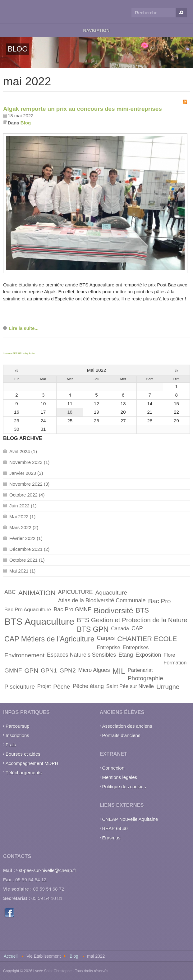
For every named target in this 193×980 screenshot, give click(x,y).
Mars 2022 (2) (24, 527)
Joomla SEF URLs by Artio (19, 353)
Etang (126, 655)
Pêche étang (88, 686)
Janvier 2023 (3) (26, 473)
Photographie (145, 678)
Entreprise (109, 647)
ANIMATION (37, 593)
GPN (32, 670)
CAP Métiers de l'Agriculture (49, 639)
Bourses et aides (23, 754)
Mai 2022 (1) (22, 517)
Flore (169, 655)
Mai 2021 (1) (22, 571)
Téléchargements (24, 773)
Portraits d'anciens (121, 735)
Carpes (106, 638)
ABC (10, 592)
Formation (175, 663)
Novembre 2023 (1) (29, 462)
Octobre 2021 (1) (27, 560)
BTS (142, 610)
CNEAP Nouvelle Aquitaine (130, 819)
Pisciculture (20, 687)
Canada (120, 628)
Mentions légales (120, 777)
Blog (26, 123)
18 (70, 412)
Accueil (11, 956)
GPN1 (49, 670)
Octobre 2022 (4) (27, 495)
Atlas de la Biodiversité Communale (102, 600)
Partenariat (140, 670)
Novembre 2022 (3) (29, 484)
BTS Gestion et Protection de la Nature (132, 620)
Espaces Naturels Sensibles (81, 655)
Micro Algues (94, 670)
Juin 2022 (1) (23, 506)
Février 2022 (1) (26, 538)
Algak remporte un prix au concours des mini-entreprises (83, 109)
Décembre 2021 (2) (29, 549)
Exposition (148, 655)
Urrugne (168, 687)
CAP (137, 628)
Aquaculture (111, 593)
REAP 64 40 (115, 828)
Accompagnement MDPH (32, 763)
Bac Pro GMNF (72, 609)
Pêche (62, 687)
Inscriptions (17, 735)
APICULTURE (76, 592)
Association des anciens (127, 726)
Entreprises (136, 647)
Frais (11, 745)
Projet (44, 686)
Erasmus (111, 838)
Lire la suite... (24, 328)
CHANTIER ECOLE (147, 639)
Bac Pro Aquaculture (28, 609)
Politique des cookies (124, 787)
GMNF (13, 670)
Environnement (24, 655)
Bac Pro (159, 601)
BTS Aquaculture (39, 621)
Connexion (113, 768)
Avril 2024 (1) (23, 451)
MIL (119, 671)
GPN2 (67, 670)
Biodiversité (113, 611)
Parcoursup (18, 726)
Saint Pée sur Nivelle (130, 686)
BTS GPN (93, 629)
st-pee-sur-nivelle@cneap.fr (48, 870)
